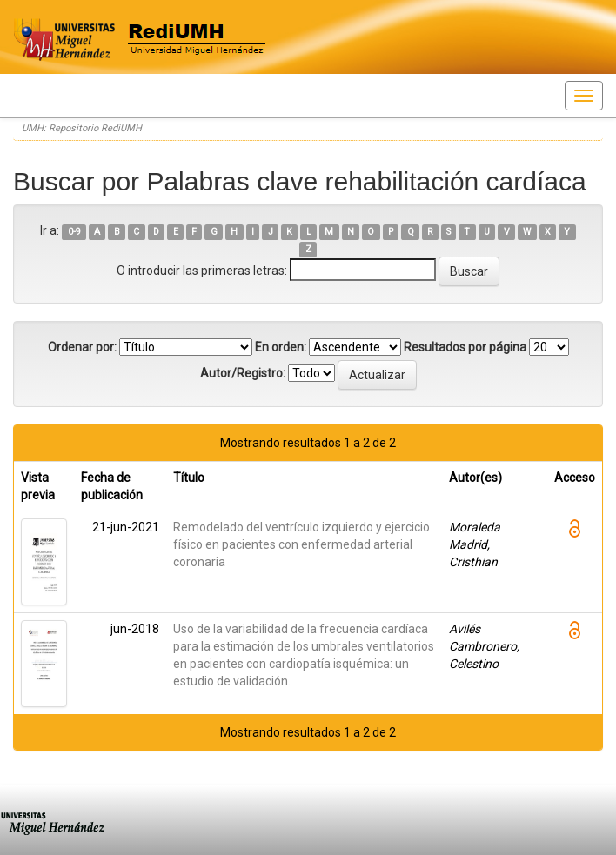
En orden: (281, 347)
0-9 (74, 232)
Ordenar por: (82, 347)
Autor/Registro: (243, 373)
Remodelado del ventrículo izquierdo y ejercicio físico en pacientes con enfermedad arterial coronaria (301, 544)
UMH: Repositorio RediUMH (82, 128)
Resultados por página (465, 347)
